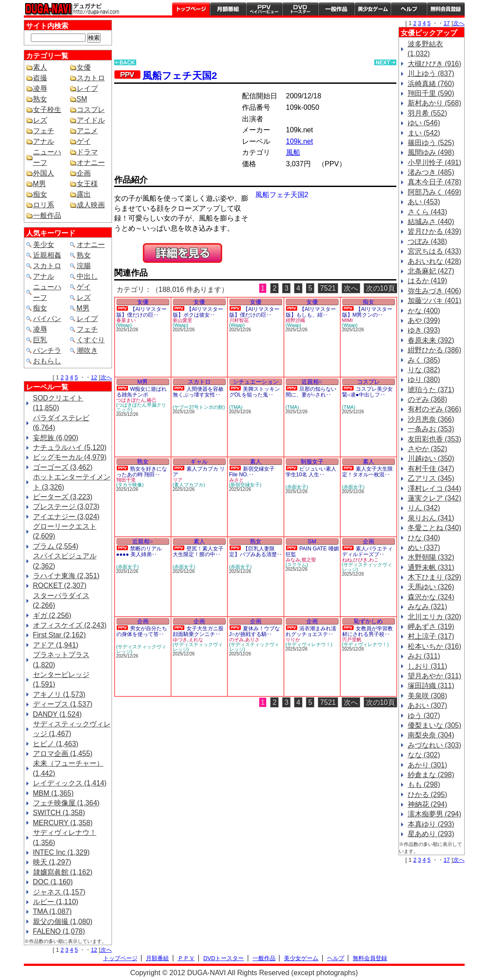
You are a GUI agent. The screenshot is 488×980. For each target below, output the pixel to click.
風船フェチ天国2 (180, 76)
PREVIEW (183, 253)
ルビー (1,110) (56, 902)
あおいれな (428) (435, 261)
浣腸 (84, 266)
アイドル (91, 120)
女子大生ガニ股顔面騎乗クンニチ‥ (198, 631)
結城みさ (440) (431, 222)
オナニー (91, 163)
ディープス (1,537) (63, 704)
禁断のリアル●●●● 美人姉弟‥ (139, 552)
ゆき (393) (424, 330)
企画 (84, 173)
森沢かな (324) (431, 597)
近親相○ (312, 382)
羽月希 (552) (428, 113)
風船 (293, 152)
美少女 (44, 245)
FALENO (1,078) (59, 931)
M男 (39, 184)
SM (82, 99)
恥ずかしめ (368, 621)
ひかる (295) (428, 795)
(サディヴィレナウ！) (309, 644)
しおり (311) (428, 666)
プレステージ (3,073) (66, 507)
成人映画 (91, 205)
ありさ (252, 640)
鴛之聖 (309, 560)
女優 (84, 67)
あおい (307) (428, 705)
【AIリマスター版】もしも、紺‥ (311, 312)
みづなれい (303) (435, 745)
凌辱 (40, 88)
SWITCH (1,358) (59, 813)
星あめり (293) (431, 834)
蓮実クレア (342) (435, 498)
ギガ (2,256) (52, 615)
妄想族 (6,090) (56, 438)
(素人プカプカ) (189, 485)
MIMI (347, 320)
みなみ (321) (428, 607)
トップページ (191, 9)
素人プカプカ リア (199, 472)
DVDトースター (300, 9)
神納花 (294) (428, 804)
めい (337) (424, 548)
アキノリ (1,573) (59, 694)
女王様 (87, 184)
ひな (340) (424, 538)
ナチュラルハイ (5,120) (70, 447)
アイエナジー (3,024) (66, 517)
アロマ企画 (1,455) (63, 754)
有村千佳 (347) (431, 469)
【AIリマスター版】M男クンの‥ (367, 312)
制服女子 (312, 462)
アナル (44, 141)
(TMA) (236, 407)
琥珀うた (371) (431, 390)
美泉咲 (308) (428, 696)
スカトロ (91, 78)
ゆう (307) (424, 716)
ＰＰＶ (186, 958)
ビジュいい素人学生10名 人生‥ (311, 472)
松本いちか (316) (435, 646)
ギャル (199, 462)
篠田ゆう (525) (431, 143)
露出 (84, 194)
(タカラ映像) (130, 485)
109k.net (300, 141)
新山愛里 (183, 320)
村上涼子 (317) (431, 636)
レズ (40, 120)
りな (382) (424, 370)
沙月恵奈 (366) (431, 419)
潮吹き (87, 350)
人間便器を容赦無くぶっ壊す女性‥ (198, 392)
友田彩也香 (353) (435, 439)
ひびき (360, 560)
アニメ (87, 131)
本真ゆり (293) (431, 824)
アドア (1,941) (56, 645)
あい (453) (424, 202)
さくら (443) (428, 212)
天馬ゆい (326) (431, 587)
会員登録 (446, 9)
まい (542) (424, 133)
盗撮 (40, 78)
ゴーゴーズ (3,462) (63, 467)
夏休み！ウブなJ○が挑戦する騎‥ (255, 631)
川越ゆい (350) (431, 458)
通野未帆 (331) (431, 567)
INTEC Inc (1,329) (61, 852)
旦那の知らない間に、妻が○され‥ (311, 392)
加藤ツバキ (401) (435, 301)
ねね (347, 560)
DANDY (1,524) (58, 714)
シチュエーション (256, 382)
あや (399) (424, 320)
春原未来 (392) (431, 340)
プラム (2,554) (56, 546)
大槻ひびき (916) (435, 64)
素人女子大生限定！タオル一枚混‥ (367, 472)
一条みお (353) (431, 429)
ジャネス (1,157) (59, 892)
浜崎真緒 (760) (431, 84)
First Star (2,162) (60, 635)
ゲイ (84, 141)
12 (94, 377)
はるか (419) (428, 281)
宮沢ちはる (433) (435, 251)
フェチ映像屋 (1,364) (66, 803)
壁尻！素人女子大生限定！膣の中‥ (198, 552)
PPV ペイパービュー (264, 9)
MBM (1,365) (53, 793)
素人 (40, 67)
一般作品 (336, 9)
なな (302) (424, 755)
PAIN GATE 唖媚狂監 (312, 552)
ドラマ (87, 152)
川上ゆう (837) (431, 73)
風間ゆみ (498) (431, 152)
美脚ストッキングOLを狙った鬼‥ (255, 392)
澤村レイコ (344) (435, 488)
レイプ (87, 88)
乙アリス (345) (431, 478)
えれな (196, 640)
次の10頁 (380, 288)
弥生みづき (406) (435, 291)
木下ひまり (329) (435, 577)
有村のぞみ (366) (435, 409)
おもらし (47, 361)
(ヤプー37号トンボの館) (199, 407)
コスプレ (91, 110)
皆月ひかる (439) (435, 231)
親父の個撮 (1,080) (63, 922)
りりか (293, 640)
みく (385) (424, 360)
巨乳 (40, 340)
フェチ (44, 131)
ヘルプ (409, 9)
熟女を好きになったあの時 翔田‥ (142, 472)
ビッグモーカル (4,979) (70, 457)
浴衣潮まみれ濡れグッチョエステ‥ (311, 631)
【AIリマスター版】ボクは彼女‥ (198, 312)
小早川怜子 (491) (435, 163)
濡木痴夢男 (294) (435, 814)
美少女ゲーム (373, 9)
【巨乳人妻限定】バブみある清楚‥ (256, 552)
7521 (328, 288)
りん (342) (424, 508)
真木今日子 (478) (435, 182)
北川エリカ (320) (435, 617)
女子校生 (47, 110)
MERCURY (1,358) (63, 823)
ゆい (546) (424, 123)
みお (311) (424, 656)
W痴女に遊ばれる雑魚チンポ (142, 392)
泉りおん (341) (431, 518)
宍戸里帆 (352, 640)
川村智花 (239, 320)
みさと (237, 480)
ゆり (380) (424, 380)
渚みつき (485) (431, 172)
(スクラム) (297, 565)
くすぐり (91, 340)
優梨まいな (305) (435, 725)
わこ (374, 560)
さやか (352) (428, 449)
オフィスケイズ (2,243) (70, 625)
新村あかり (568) (435, 103)
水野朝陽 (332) (431, 557)
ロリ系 (44, 205)
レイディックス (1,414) (70, 783)
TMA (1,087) (52, 911)
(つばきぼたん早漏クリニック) (142, 407)
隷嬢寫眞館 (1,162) (63, 872)
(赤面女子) (297, 487)
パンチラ (47, 350)
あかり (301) (428, 765)
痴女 (40, 194)
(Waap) (124, 325)
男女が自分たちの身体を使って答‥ (142, 631)
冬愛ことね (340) (435, 528)
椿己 (152, 400)
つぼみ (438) (428, 241)
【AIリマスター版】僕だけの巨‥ (142, 312)
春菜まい (126, 320)
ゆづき (180, 640)
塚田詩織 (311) (431, 686)
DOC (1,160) (53, 882)
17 (447, 23)
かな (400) (424, 311)
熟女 (40, 99)
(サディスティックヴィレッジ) (367, 567)
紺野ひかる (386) (435, 350)
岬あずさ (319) (431, 627)
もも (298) (424, 784)
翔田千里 (126, 480)
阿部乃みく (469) (435, 192)
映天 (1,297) (52, 862)
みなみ (293, 560)
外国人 (44, 173)
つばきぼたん (131, 400)
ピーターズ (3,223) (63, 497)
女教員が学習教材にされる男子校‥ (367, 631)
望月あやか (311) (435, 676)
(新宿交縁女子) (245, 485)
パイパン (47, 319)
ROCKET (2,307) (60, 585)
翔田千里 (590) (431, 93)
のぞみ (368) (428, 399)
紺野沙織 (295, 320)
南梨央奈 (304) (431, 735)
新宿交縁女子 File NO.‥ (252, 472)
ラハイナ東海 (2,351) (66, 576)
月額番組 (228, 9)
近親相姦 (47, 255)
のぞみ (237, 640)
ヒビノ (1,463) (56, 744)
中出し (87, 276)
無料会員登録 (370, 958)
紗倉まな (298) (431, 775)
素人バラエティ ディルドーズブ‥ (367, 552)
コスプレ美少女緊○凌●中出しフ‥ (367, 392)
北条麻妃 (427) (431, 271)
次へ (106, 377)
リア (178, 480)
